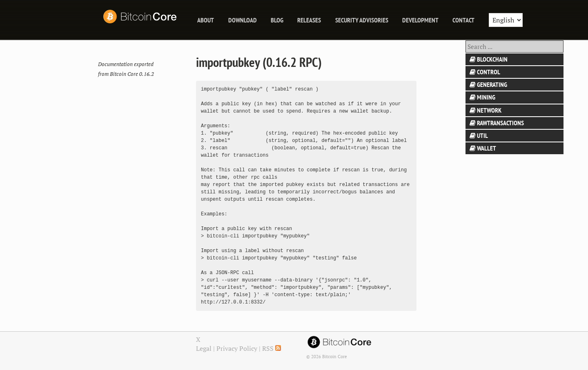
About (206, 20)
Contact (463, 20)
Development (420, 20)
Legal (204, 348)
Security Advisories (362, 20)
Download (243, 20)
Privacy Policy (237, 348)
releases (309, 20)
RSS (272, 348)
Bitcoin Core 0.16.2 (132, 74)
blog (277, 20)
